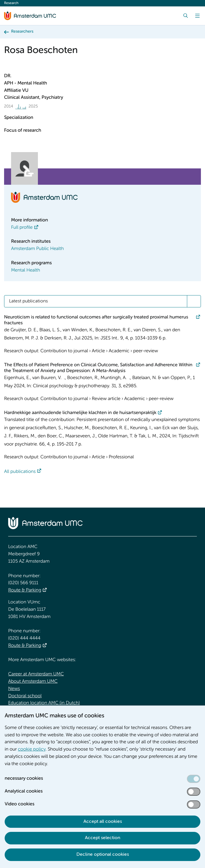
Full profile (22, 228)
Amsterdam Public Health (37, 249)
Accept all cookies (103, 822)
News (14, 689)
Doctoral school (25, 696)
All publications (20, 472)
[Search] (186, 16)
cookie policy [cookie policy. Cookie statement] (32, 749)
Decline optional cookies (103, 855)
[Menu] (197, 16)
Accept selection (102, 838)
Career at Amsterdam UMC (36, 674)
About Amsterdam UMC (33, 682)
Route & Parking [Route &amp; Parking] (25, 590)
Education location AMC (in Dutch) (44, 703)
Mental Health (26, 270)
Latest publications (28, 301)
